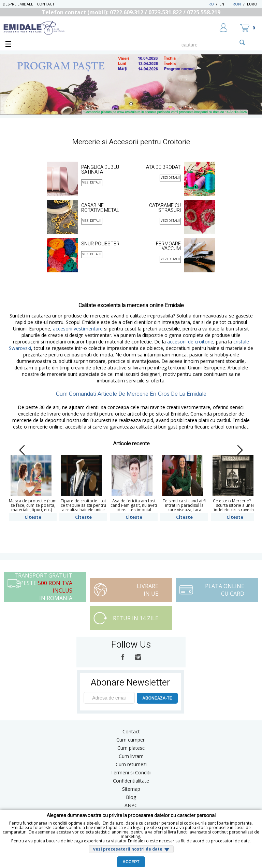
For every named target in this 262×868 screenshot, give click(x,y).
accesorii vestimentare (78, 329)
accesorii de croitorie (190, 342)
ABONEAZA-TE (157, 698)
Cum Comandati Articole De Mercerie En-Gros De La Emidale (131, 394)
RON (237, 4)
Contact (46, 4)
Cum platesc (131, 748)
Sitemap (131, 789)
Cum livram (131, 756)
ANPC (131, 805)
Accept (131, 862)
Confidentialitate (131, 781)
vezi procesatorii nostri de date (128, 849)
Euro (252, 4)
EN (225, 4)
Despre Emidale (18, 4)
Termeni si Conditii (131, 772)
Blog (131, 797)
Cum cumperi (131, 740)
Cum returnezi (131, 764)
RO (211, 4)
